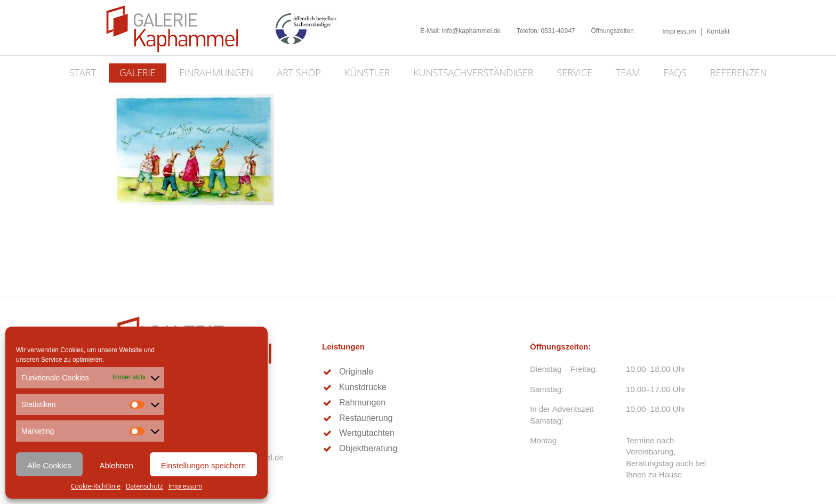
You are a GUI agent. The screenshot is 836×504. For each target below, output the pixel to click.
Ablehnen (116, 465)
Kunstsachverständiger (473, 72)
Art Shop (299, 72)
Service (574, 72)
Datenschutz (144, 486)
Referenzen (739, 72)
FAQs (675, 72)
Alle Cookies (49, 465)
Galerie (138, 72)
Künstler (367, 72)
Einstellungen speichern (203, 465)
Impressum (185, 486)
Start (83, 72)
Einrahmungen (216, 72)
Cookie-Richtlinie (96, 486)
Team (628, 72)
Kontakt (718, 31)
